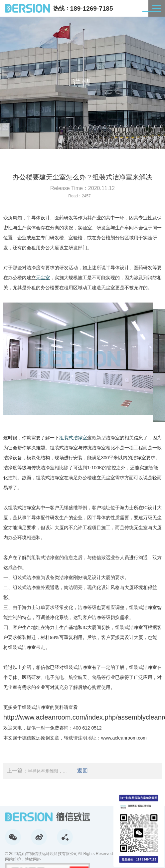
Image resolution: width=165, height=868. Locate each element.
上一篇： (37, 771)
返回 (82, 771)
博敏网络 (33, 859)
